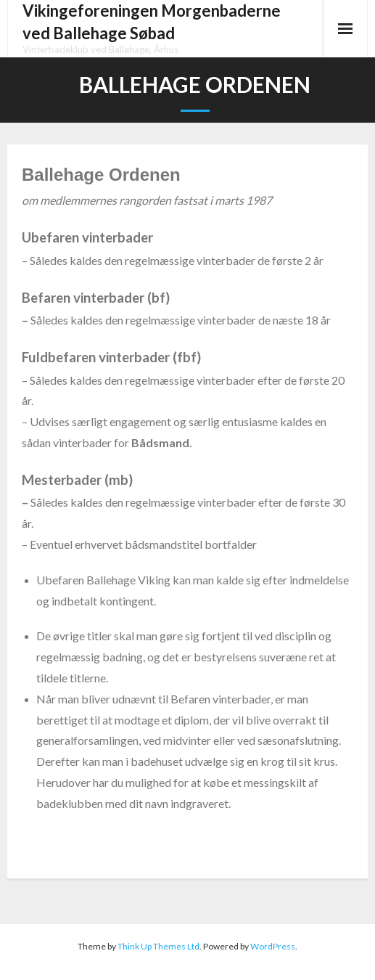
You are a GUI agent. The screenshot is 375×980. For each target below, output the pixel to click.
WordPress (273, 946)
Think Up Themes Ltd (158, 946)
